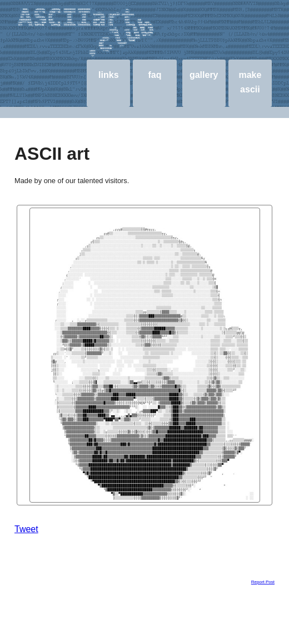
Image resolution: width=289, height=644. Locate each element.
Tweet (26, 529)
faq (155, 75)
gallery (204, 75)
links (108, 75)
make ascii (250, 82)
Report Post (263, 582)
